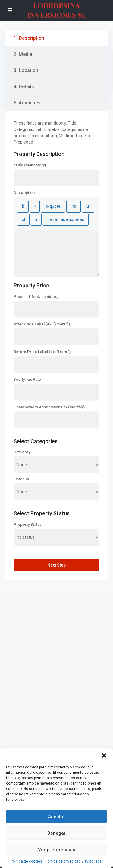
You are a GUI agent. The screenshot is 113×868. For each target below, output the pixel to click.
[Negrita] (23, 207)
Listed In (21, 479)
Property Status (28, 525)
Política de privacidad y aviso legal (74, 861)
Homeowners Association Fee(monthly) (49, 407)
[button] (104, 755)
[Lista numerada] (23, 220)
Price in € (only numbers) (36, 297)
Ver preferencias (56, 850)
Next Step (56, 565)
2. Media (23, 54)
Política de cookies (26, 861)
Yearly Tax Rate (27, 380)
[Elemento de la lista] (36, 220)
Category (22, 452)
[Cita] (53, 207)
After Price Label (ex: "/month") (42, 324)
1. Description (29, 38)
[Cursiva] (35, 207)
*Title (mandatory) (30, 165)
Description (24, 193)
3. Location (26, 70)
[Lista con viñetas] (88, 207)
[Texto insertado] (74, 207)
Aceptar (56, 817)
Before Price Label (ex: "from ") (42, 352)
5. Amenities (27, 103)
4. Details (24, 87)
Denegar (56, 833)
